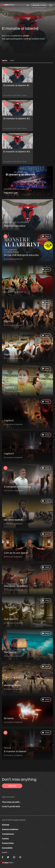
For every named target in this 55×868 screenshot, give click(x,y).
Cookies (5, 838)
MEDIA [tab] (5, 61)
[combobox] (29, 5)
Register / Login (39, 5)
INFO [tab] (12, 61)
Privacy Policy (8, 843)
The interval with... (11, 802)
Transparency (8, 834)
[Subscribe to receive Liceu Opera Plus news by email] (12, 786)
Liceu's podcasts (11, 806)
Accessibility (7, 848)
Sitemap (6, 825)
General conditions (10, 829)
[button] (51, 5)
